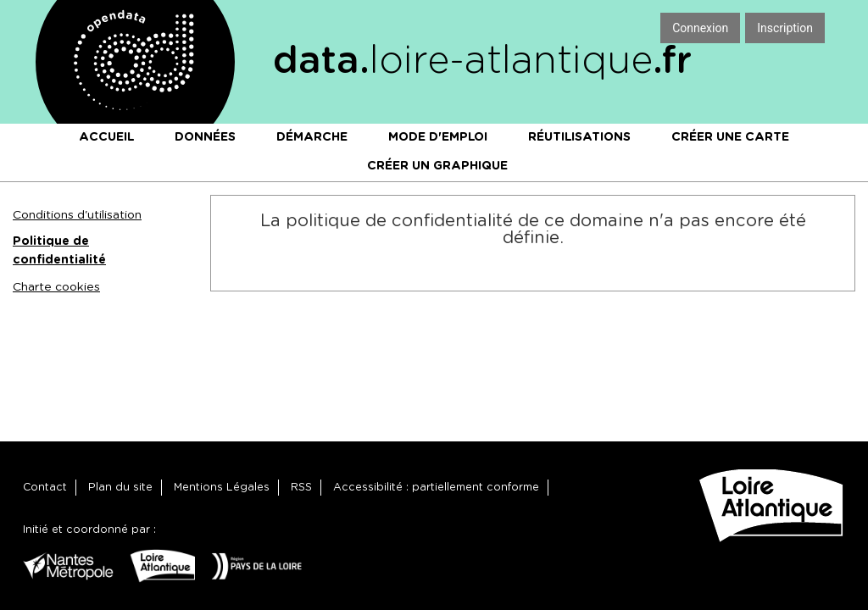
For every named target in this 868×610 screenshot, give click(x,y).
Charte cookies (56, 287)
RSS (301, 488)
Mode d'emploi (438, 137)
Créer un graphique (437, 166)
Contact (45, 488)
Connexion (700, 28)
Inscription (785, 28)
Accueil (106, 137)
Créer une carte (730, 137)
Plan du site (120, 488)
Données (205, 137)
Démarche (312, 137)
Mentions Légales (222, 488)
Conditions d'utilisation (77, 215)
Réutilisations (579, 137)
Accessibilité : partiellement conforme (436, 488)
